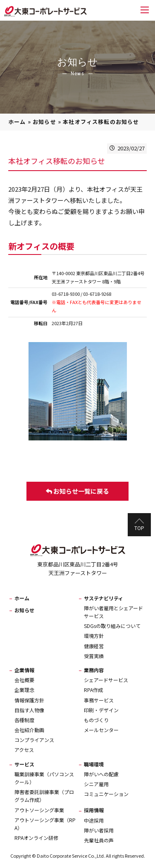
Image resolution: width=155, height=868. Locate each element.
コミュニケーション (106, 794)
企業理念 (24, 690)
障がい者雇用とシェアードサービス (113, 612)
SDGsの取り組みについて (112, 626)
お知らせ (44, 122)
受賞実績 (94, 656)
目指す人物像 (29, 710)
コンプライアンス (34, 740)
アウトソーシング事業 (39, 810)
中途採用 (94, 820)
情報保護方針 (29, 700)
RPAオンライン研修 (36, 838)
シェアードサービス (106, 680)
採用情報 (94, 810)
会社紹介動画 (29, 730)
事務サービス (99, 700)
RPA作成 (93, 690)
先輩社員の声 (99, 840)
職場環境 (94, 764)
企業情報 (24, 670)
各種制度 (24, 720)
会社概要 (24, 680)
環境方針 (94, 636)
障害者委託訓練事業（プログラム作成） (44, 796)
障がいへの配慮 (101, 774)
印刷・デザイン (101, 710)
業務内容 (94, 670)
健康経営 (94, 646)
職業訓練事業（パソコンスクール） (44, 778)
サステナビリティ (104, 598)
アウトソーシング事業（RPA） (45, 824)
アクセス (24, 750)
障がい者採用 (99, 830)
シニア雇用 (96, 784)
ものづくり (96, 720)
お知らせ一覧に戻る (77, 491)
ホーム (17, 122)
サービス (24, 764)
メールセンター (101, 730)
